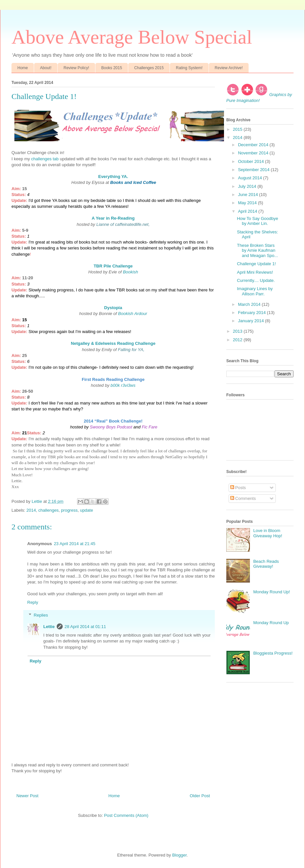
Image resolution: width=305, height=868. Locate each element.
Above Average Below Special (132, 37)
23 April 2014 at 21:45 (75, 544)
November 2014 (254, 153)
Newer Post (27, 796)
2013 (238, 331)
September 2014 (254, 170)
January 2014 (252, 321)
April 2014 (248, 211)
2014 (31, 510)
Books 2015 (112, 68)
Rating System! (189, 68)
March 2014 (250, 304)
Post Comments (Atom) (126, 815)
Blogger (179, 855)
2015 (238, 129)
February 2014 (253, 313)
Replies (41, 615)
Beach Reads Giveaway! (266, 564)
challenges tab (45, 159)
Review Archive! (229, 68)
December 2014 (254, 145)
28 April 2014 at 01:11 (85, 627)
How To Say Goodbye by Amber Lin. (257, 221)
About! (46, 68)
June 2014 (249, 195)
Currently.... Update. (256, 280)
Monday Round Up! (272, 592)
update (87, 510)
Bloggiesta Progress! (273, 653)
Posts (238, 488)
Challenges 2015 (149, 68)
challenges (49, 510)
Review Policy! (76, 68)
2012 (238, 340)
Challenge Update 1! (256, 264)
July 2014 (248, 186)
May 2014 (248, 203)
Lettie (49, 627)
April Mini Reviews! (255, 272)
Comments (243, 498)
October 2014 (252, 161)
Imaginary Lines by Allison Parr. (255, 291)
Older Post (200, 796)
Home (23, 68)
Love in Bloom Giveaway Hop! (268, 533)
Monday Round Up (271, 623)
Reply (33, 602)
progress (69, 510)
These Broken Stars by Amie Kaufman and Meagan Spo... (257, 250)
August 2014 (251, 178)
